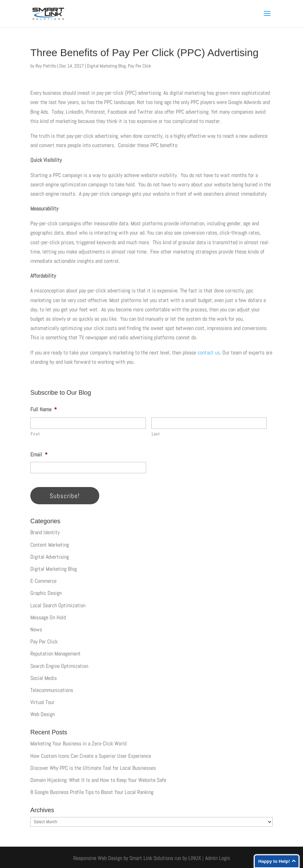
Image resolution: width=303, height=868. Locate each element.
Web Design (43, 714)
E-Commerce (43, 581)
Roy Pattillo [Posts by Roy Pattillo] (46, 66)
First (35, 434)
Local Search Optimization (58, 605)
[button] (267, 18)
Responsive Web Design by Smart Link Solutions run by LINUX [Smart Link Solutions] (137, 858)
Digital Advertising (50, 557)
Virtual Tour (42, 702)
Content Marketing (50, 545)
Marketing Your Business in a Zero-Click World (78, 743)
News (36, 629)
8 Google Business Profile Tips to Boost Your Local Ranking (92, 792)
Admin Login (218, 858)
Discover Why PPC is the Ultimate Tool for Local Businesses (93, 768)
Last (156, 434)
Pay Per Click (139, 66)
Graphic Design (46, 593)
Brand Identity (45, 532)
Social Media (43, 678)
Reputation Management (55, 654)
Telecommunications (52, 690)
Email (39, 455)
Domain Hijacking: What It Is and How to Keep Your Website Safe (98, 780)
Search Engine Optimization (59, 666)
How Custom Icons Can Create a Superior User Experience (91, 756)
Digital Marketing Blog (106, 66)
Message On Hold (48, 617)
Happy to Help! (274, 861)
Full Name (44, 410)
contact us (209, 353)
